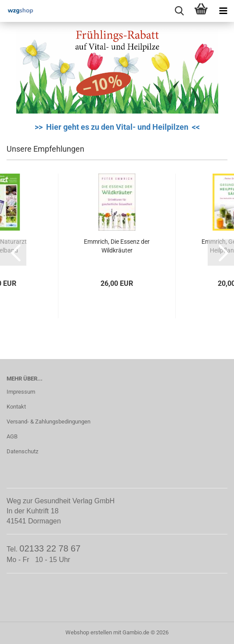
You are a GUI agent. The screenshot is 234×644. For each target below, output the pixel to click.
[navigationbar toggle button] (223, 11)
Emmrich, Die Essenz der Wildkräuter (117, 246)
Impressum (21, 392)
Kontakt (16, 407)
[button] (13, 253)
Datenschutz (22, 451)
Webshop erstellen (89, 632)
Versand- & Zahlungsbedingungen (49, 422)
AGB (12, 436)
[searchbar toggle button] (179, 11)
